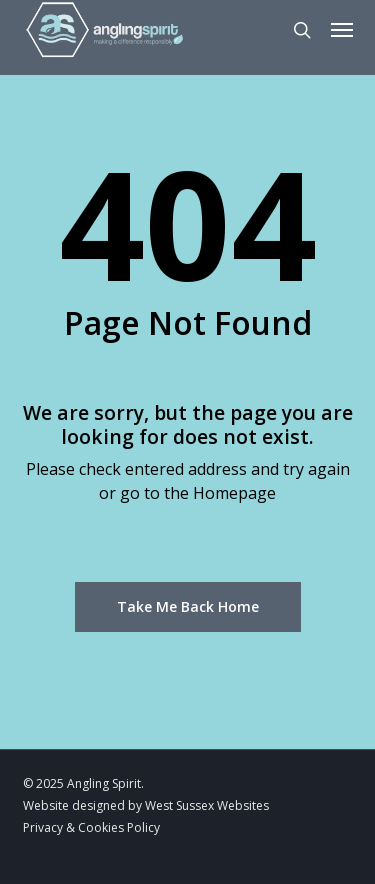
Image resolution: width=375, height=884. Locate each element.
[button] (342, 30)
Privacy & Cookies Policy (91, 827)
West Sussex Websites (207, 805)
